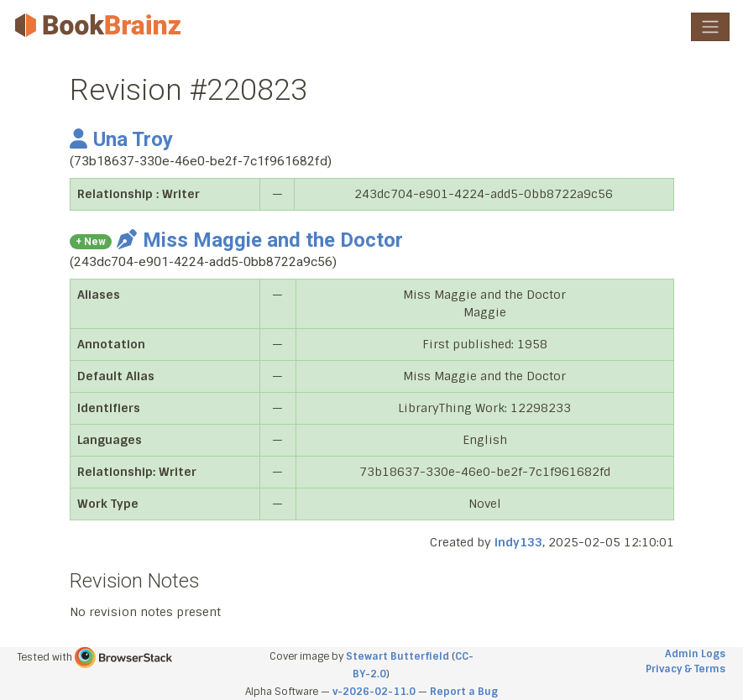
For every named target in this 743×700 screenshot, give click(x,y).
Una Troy (121, 139)
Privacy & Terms (685, 669)
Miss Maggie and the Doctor (260, 240)
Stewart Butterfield (398, 656)
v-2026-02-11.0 (374, 692)
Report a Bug (464, 692)
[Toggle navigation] (710, 27)
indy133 (518, 542)
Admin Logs (695, 654)
